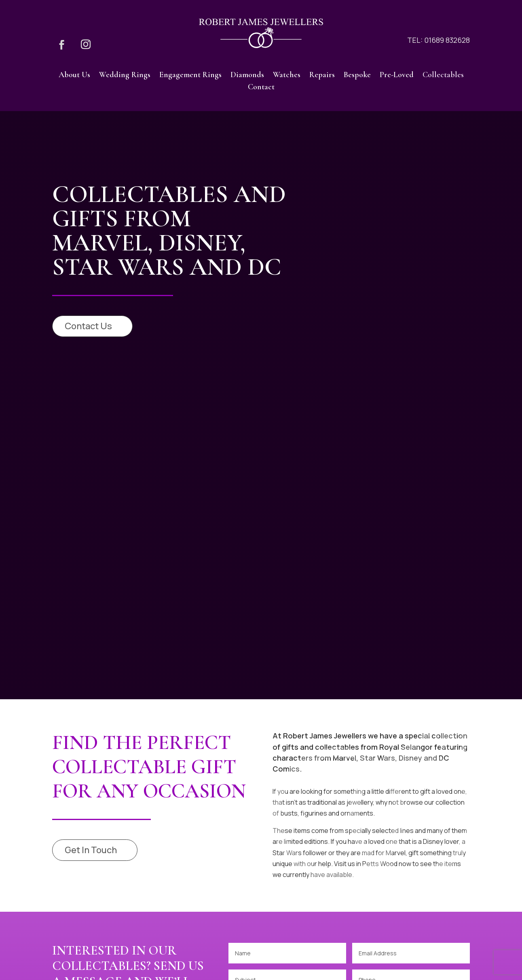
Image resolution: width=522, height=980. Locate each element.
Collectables (443, 76)
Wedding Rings (125, 76)
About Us (74, 76)
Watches (287, 76)
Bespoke (357, 76)
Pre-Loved (397, 76)
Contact (261, 88)
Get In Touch (91, 850)
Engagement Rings (190, 76)
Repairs (322, 76)
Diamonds (247, 76)
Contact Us (88, 326)
